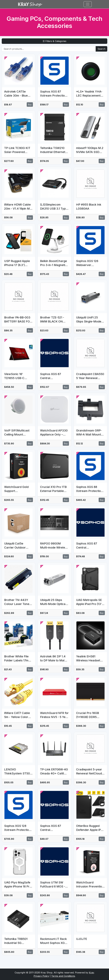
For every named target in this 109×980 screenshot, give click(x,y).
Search (101, 49)
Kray (91, 973)
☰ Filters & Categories (54, 41)
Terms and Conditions (63, 976)
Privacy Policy (41, 976)
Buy (30, 105)
